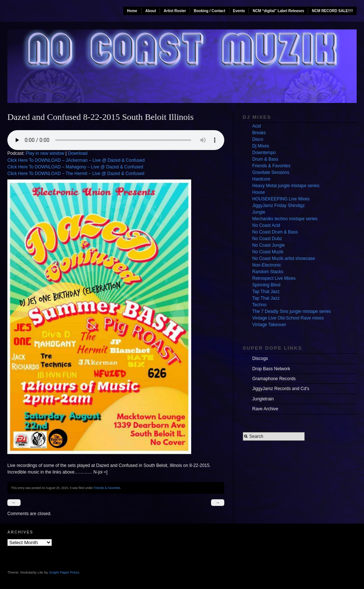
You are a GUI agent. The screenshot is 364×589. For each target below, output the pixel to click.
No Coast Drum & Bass (275, 232)
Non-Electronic (267, 265)
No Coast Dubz (267, 239)
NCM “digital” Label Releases (278, 11)
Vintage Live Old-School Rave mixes (288, 318)
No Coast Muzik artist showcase (284, 258)
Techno (259, 305)
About (151, 11)
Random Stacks (268, 272)
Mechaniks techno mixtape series (285, 219)
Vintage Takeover (269, 325)
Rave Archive (265, 409)
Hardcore (261, 179)
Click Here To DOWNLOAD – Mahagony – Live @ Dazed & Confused (75, 167)
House (259, 192)
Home (132, 11)
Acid (256, 126)
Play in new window (45, 153)
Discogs (260, 358)
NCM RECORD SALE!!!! (332, 11)
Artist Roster (175, 11)
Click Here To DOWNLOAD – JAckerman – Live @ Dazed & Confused (76, 160)
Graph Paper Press (64, 572)
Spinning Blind (266, 285)
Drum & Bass (265, 159)
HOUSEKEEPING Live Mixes (281, 199)
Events (239, 11)
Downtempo (264, 153)
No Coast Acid (266, 225)
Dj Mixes (261, 146)
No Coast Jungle (269, 245)
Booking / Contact (210, 11)
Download (78, 153)
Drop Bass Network (271, 369)
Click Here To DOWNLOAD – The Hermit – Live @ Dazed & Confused (76, 174)
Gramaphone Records (274, 379)
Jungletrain (263, 399)
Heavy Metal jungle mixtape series (286, 186)
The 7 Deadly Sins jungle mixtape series (292, 311)
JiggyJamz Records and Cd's (281, 389)
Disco (258, 139)
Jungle (259, 212)
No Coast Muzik (268, 252)
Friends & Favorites (107, 488)
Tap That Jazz (266, 292)
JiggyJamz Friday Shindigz (279, 206)
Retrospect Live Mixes (274, 278)
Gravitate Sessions (271, 172)
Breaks (259, 133)
